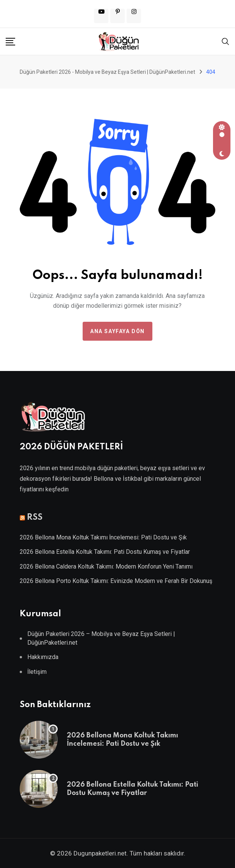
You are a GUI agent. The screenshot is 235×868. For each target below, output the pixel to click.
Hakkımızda (43, 657)
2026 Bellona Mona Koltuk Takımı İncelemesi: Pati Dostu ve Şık (103, 537)
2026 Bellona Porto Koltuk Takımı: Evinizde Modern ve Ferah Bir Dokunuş (116, 581)
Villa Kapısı (117, 503)
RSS (35, 517)
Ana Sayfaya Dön (117, 331)
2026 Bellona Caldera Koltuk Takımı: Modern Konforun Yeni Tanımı (106, 566)
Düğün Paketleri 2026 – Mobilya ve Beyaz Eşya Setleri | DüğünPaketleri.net (101, 638)
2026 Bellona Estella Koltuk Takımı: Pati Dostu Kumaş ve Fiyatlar (105, 552)
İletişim (37, 672)
